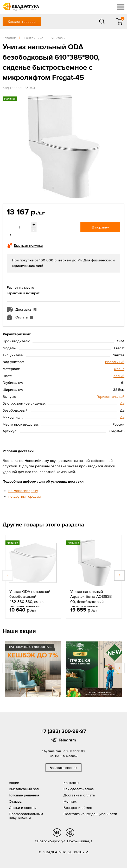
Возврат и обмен (78, 808)
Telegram (67, 740)
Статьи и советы (23, 808)
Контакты (71, 783)
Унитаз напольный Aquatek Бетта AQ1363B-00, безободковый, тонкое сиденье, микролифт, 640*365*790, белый (93, 604)
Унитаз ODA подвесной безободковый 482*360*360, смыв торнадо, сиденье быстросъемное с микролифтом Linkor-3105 (32, 604)
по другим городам (24, 496)
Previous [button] (8, 575)
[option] (33, 577)
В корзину (100, 227)
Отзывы (16, 801)
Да (122, 403)
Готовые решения (24, 795)
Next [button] (119, 575)
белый (119, 376)
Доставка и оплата (79, 795)
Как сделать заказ (79, 789)
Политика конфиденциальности (90, 814)
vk (57, 832)
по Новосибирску (23, 491)
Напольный (115, 362)
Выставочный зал (24, 789)
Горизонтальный (110, 397)
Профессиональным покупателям (26, 816)
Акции (14, 783)
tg (70, 832)
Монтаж (70, 801)
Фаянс (119, 369)
